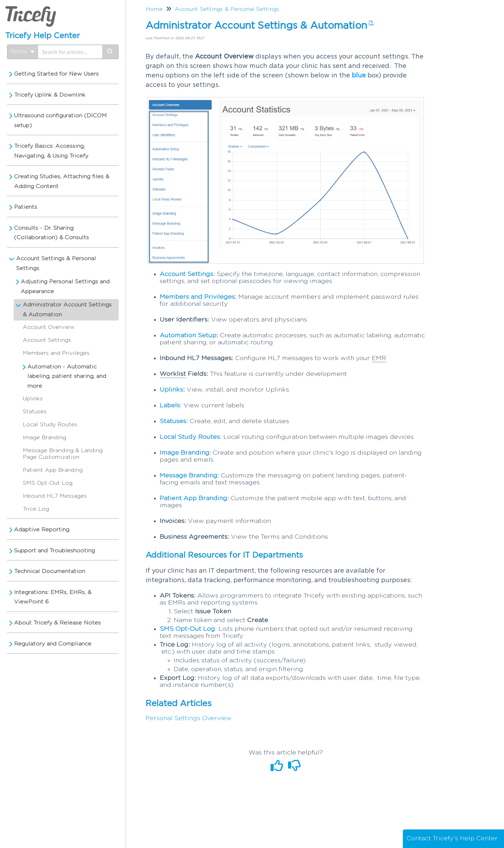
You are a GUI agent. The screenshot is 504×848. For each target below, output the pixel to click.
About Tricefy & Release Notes (57, 623)
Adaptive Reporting (42, 530)
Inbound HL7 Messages (55, 496)
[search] (70, 52)
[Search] (110, 52)
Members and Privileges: (198, 297)
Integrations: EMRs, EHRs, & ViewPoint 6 (53, 597)
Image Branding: (185, 453)
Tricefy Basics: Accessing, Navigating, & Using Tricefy (51, 151)
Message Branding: (189, 476)
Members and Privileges (56, 353)
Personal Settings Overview (189, 718)
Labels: (171, 406)
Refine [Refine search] (23, 52)
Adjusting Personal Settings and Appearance (65, 287)
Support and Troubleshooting (54, 551)
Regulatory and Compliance (53, 644)
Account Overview (49, 327)
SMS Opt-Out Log (48, 483)
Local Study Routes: (191, 437)
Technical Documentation (50, 571)
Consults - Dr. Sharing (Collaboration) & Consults (51, 233)
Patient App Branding (53, 470)
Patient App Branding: (194, 498)
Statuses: (174, 421)
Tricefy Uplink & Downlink (50, 95)
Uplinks (33, 399)
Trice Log (36, 509)
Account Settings (47, 340)
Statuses (35, 412)
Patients (26, 207)
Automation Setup (188, 336)
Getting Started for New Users (56, 74)
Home (154, 9)
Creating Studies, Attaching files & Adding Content (62, 181)
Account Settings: (187, 274)
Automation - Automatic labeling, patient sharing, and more (67, 376)
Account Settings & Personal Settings (56, 263)
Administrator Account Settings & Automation (67, 310)
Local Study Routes (50, 425)
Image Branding (44, 437)
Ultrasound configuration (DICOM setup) (60, 120)
